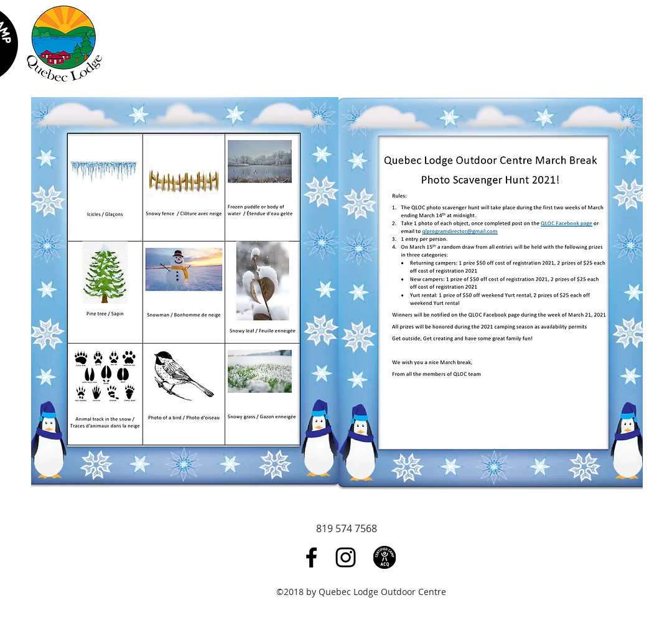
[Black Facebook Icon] (311, 557)
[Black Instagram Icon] (346, 557)
